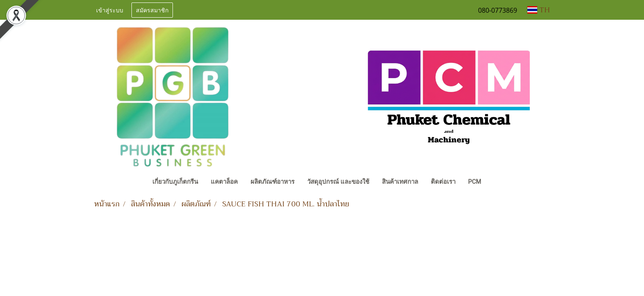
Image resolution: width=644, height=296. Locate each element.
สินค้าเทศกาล (400, 182)
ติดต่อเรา (443, 182)
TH (539, 10)
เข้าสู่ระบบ (110, 10)
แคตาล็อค (224, 182)
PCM (475, 182)
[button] (495, 183)
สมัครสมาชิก (152, 10)
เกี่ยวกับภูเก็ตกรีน (175, 182)
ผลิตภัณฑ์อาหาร (273, 182)
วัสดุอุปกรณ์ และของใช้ (338, 182)
